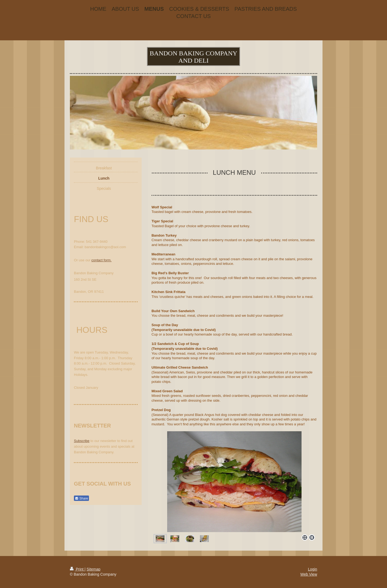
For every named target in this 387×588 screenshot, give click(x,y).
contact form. (101, 260)
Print (77, 569)
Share (81, 498)
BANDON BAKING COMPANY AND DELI (193, 57)
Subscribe (82, 441)
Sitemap (93, 569)
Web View (309, 574)
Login (313, 569)
